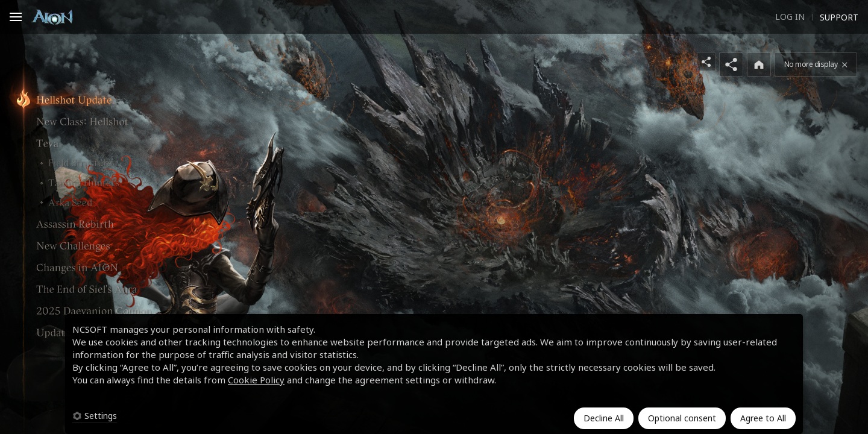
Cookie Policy (256, 380)
